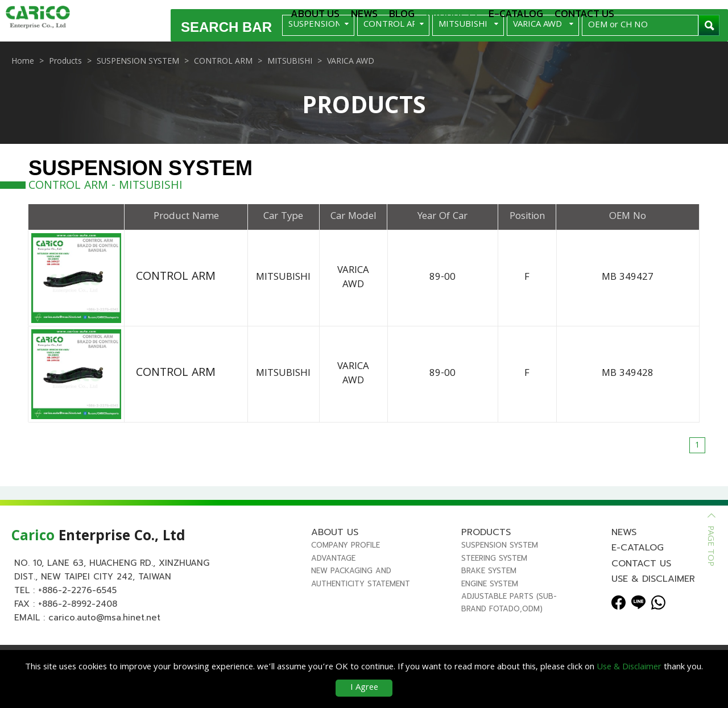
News (364, 13)
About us (315, 13)
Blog (402, 13)
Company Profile (346, 581)
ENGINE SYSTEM (490, 620)
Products (452, 13)
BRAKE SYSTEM (489, 606)
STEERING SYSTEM (494, 594)
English (655, 13)
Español (703, 13)
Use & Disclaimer (653, 615)
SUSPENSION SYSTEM (500, 581)
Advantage (333, 594)
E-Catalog (516, 13)
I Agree (364, 688)
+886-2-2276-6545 (77, 626)
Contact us (584, 13)
